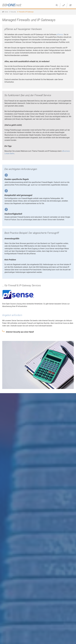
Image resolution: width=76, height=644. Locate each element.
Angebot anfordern (12, 315)
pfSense (60, 34)
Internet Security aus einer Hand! (20, 332)
